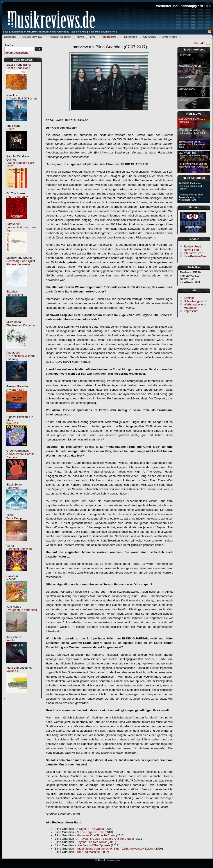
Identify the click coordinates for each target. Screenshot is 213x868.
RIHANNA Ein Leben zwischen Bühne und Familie (190, 186)
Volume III (13, 671)
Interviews (110, 37)
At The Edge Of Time (90, 832)
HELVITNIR (185, 55)
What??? (12, 423)
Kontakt (199, 43)
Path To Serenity (17, 197)
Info (76, 814)
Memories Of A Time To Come (96, 835)
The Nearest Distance (21, 325)
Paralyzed (13, 488)
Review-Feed (192, 246)
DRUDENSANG (187, 89)
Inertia (10, 640)
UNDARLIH (185, 78)
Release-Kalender (60, 37)
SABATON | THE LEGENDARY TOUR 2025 (192, 154)
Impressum (191, 311)
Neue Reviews (23, 60)
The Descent (15, 295)
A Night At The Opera (90, 829)
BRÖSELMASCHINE (190, 66)
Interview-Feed (193, 253)
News (80, 37)
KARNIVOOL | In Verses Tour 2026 (192, 121)
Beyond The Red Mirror (92, 842)
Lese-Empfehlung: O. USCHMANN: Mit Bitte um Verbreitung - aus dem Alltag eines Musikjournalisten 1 (60, 32)
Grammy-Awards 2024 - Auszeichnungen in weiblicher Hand (192, 197)
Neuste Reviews (32, 37)
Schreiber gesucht (196, 301)
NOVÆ (11, 579)
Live (93, 37)
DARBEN (184, 100)
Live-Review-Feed (196, 256)
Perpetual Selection (19, 549)
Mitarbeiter (191, 308)
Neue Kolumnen (194, 178)
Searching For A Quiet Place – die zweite (21, 263)
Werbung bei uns (195, 304)
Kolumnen (131, 37)
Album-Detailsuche (16, 53)
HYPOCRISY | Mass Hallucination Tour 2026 (192, 132)
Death (10, 129)
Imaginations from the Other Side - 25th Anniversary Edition (115, 849)
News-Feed (191, 250)
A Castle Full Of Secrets (22, 98)
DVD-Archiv (170, 37)
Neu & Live (194, 114)
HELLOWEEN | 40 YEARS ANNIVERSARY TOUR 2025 (194, 165)
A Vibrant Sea (15, 390)
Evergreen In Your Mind (22, 610)
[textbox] (20, 49)
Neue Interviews (194, 50)
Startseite (10, 37)
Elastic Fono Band (18, 68)
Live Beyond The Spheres (93, 845)
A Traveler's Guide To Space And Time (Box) (105, 839)
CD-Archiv (150, 37)
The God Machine (88, 852)
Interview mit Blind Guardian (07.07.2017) (109, 47)
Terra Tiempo (15, 518)
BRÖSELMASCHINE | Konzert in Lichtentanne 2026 (192, 144)
